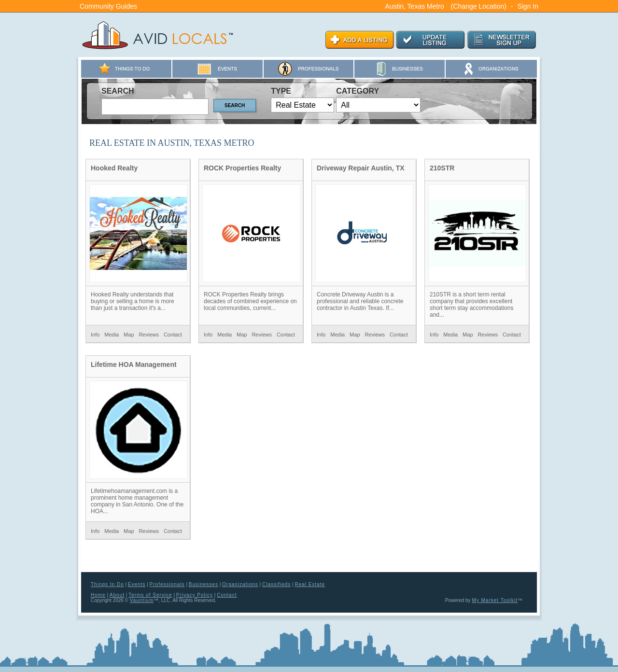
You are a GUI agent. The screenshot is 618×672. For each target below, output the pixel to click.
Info (95, 335)
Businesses (204, 584)
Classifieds (276, 584)
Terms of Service (150, 595)
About (117, 595)
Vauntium (142, 600)
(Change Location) (479, 6)
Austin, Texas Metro (414, 6)
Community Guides (108, 6)
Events (137, 584)
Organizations (240, 584)
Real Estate (310, 584)
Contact (173, 335)
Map (129, 335)
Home (98, 595)
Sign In (528, 6)
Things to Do (107, 584)
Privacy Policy (195, 595)
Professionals (167, 584)
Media (112, 335)
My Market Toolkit (495, 600)
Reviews (149, 335)
